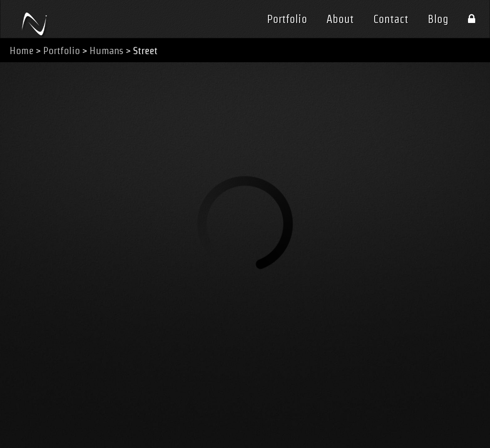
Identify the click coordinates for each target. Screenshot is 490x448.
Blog (438, 19)
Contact (391, 19)
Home (22, 50)
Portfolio (287, 19)
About (340, 19)
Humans (106, 50)
